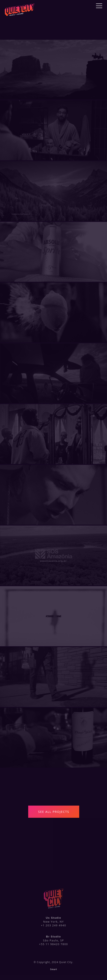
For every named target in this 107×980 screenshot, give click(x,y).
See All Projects (54, 812)
